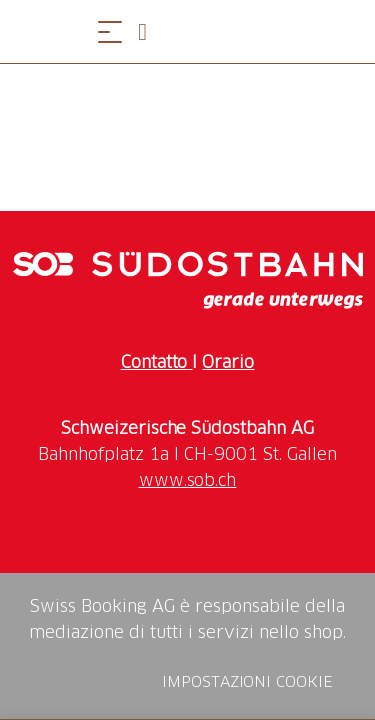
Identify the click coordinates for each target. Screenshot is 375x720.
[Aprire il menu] (110, 31)
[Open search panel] (150, 31)
